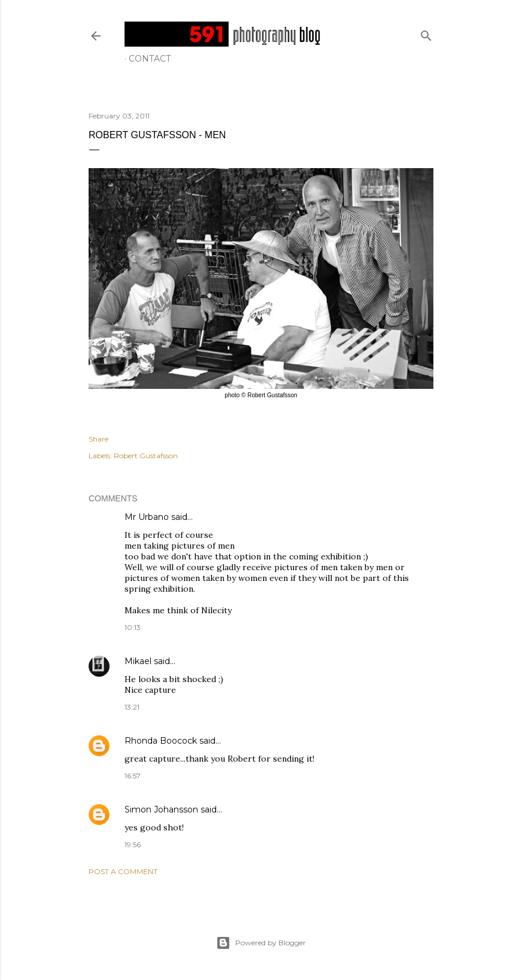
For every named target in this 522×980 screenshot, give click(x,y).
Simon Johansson (161, 809)
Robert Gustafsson (146, 456)
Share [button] (98, 439)
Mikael (138, 661)
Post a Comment (123, 871)
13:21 (132, 707)
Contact (150, 59)
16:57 (133, 776)
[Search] (426, 33)
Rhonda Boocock (161, 741)
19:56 (133, 844)
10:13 (133, 627)
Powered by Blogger (261, 943)
